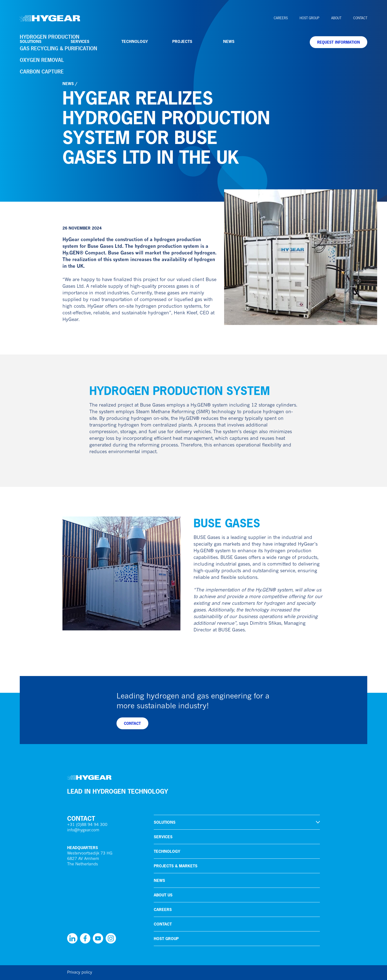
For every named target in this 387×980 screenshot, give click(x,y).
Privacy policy (80, 973)
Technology (135, 41)
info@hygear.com (83, 830)
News (229, 41)
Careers (281, 18)
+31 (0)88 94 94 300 (87, 825)
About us (163, 895)
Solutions (31, 41)
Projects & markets (176, 866)
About (336, 18)
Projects (182, 41)
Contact (360, 18)
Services (80, 41)
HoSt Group (310, 18)
